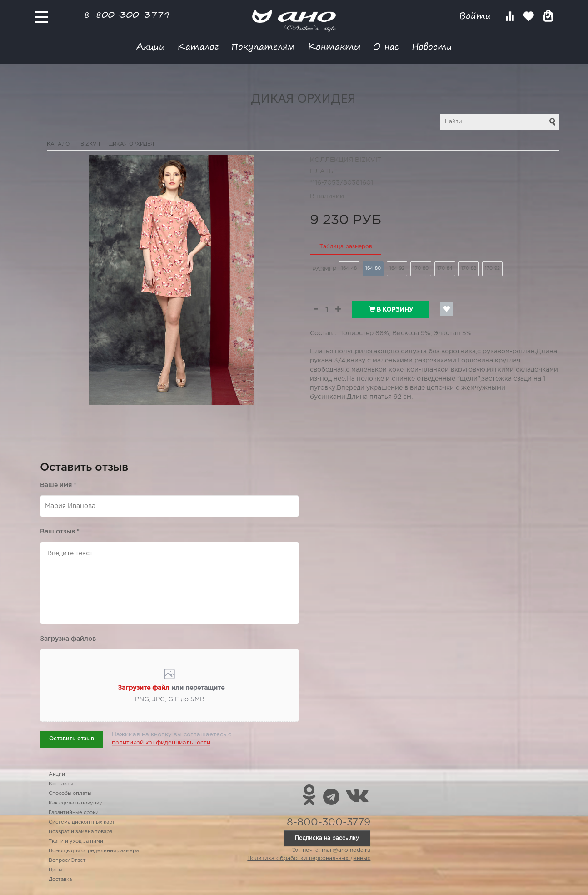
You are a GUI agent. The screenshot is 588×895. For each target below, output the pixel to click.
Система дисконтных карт (82, 822)
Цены (55, 870)
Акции (150, 46)
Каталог (198, 46)
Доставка (60, 880)
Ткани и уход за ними (76, 841)
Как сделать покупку (75, 803)
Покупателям (263, 46)
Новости (432, 46)
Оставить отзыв (72, 739)
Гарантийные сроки (74, 813)
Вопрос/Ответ (67, 860)
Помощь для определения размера (94, 851)
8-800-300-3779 (127, 14)
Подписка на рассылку (327, 838)
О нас (386, 46)
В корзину (391, 309)
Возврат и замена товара (80, 832)
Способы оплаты (70, 794)
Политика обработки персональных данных (309, 858)
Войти (476, 16)
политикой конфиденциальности (161, 743)
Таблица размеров (346, 247)
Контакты (334, 46)
